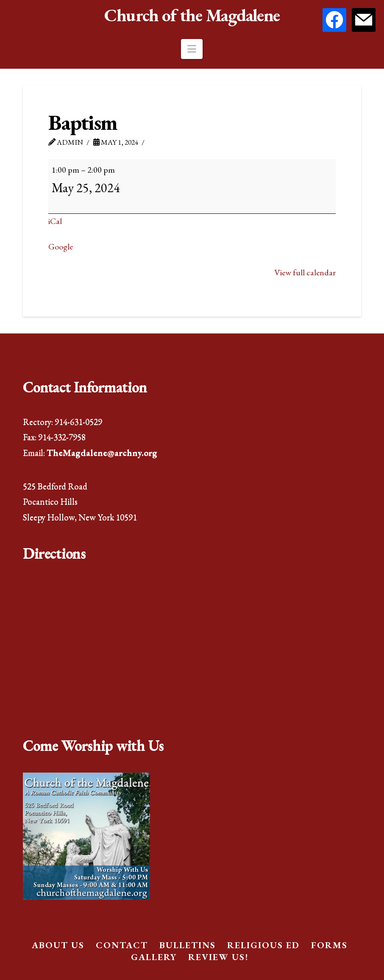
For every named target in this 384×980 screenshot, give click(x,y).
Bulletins (188, 945)
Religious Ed (263, 945)
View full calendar (305, 272)
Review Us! (218, 957)
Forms (329, 945)
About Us (58, 945)
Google (61, 246)
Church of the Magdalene (192, 15)
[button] (192, 49)
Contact (122, 945)
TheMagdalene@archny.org (102, 452)
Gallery (154, 957)
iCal (55, 221)
